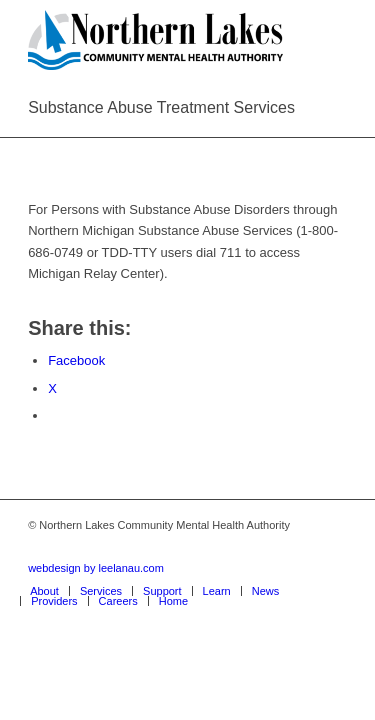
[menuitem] (44, 591)
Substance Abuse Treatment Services (161, 107)
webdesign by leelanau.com (96, 568)
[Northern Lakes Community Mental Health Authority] (155, 40)
